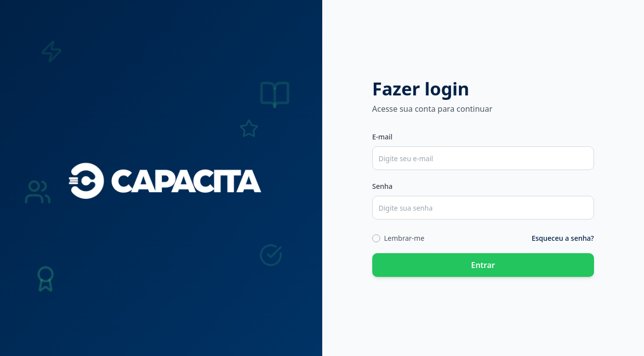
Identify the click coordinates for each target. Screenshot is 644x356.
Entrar (483, 265)
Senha (382, 186)
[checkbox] (376, 238)
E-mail (382, 137)
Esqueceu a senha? (563, 238)
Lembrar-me (404, 238)
